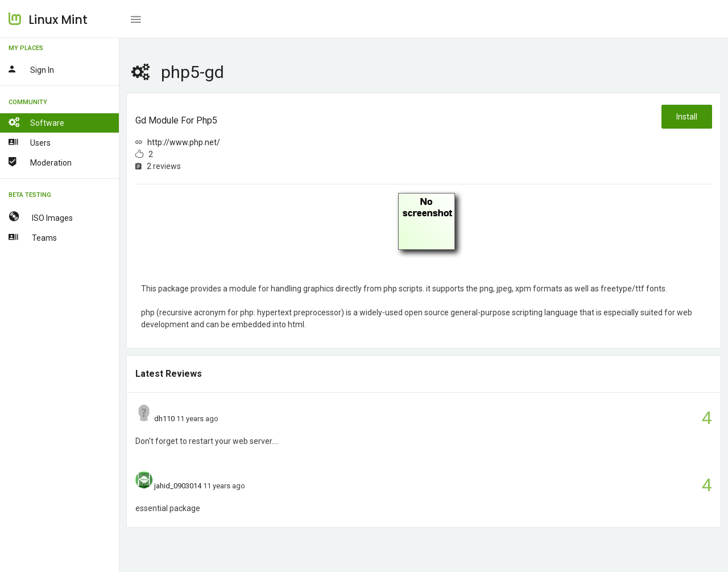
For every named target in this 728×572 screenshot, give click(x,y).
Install (687, 117)
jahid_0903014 (178, 486)
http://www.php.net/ (184, 142)
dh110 (164, 419)
